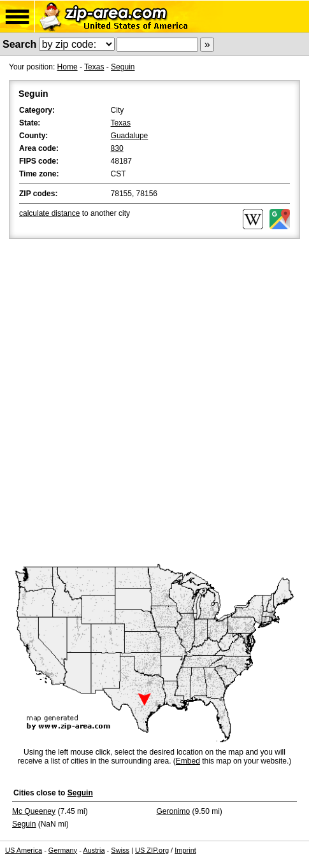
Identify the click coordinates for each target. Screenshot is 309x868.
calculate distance (49, 213)
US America (24, 850)
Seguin (123, 67)
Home (68, 67)
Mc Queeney (34, 811)
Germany (63, 850)
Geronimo (174, 811)
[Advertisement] (154, 402)
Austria (94, 850)
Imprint (185, 850)
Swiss (120, 850)
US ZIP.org (152, 850)
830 (117, 148)
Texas (94, 67)
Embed (188, 761)
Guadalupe (130, 136)
